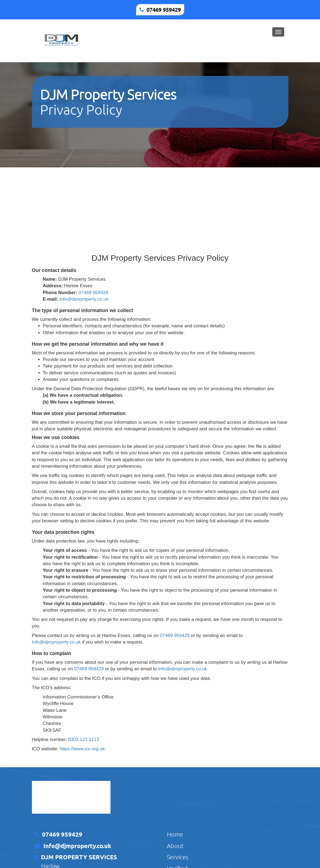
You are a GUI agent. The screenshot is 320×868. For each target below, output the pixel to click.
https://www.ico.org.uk (82, 749)
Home (175, 834)
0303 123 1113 (84, 740)
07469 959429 (164, 10)
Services (178, 857)
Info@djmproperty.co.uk (84, 299)
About (175, 846)
